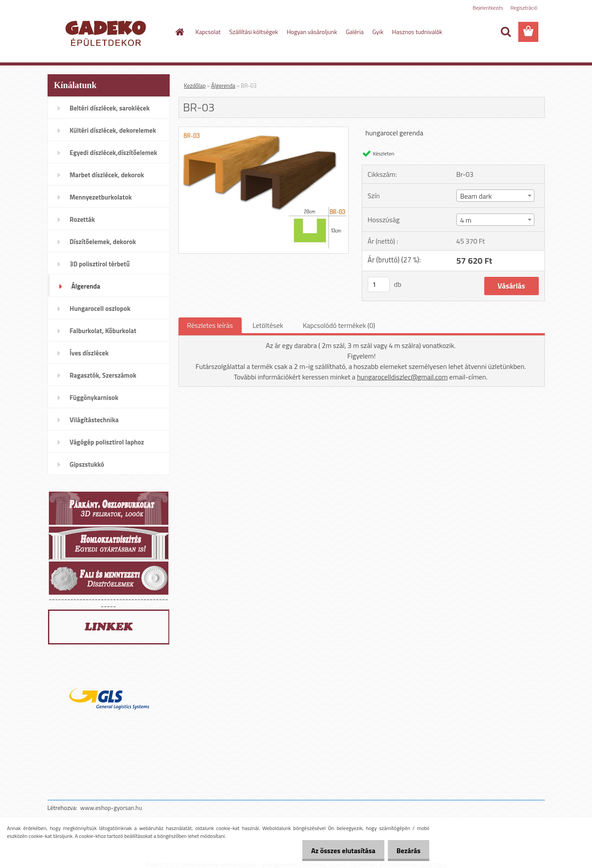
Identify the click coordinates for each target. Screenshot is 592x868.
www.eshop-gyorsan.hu (111, 808)
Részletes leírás (210, 325)
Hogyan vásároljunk (312, 32)
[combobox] (495, 196)
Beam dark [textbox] (476, 196)
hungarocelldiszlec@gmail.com (402, 377)
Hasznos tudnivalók (417, 32)
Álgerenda (223, 86)
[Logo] (108, 32)
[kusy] (379, 284)
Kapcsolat (208, 32)
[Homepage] (179, 32)
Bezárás (406, 851)
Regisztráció (524, 8)
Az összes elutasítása (337, 851)
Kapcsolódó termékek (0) (339, 325)
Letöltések (268, 325)
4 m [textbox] (466, 220)
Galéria (355, 32)
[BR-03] (264, 131)
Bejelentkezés (488, 8)
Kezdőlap (195, 86)
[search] (506, 32)
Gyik (378, 32)
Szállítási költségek (254, 32)
